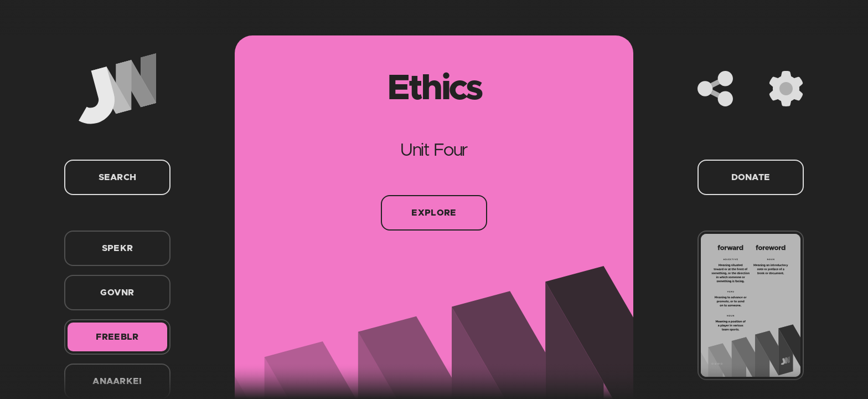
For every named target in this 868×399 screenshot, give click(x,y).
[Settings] (786, 89)
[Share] (715, 89)
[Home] (117, 89)
